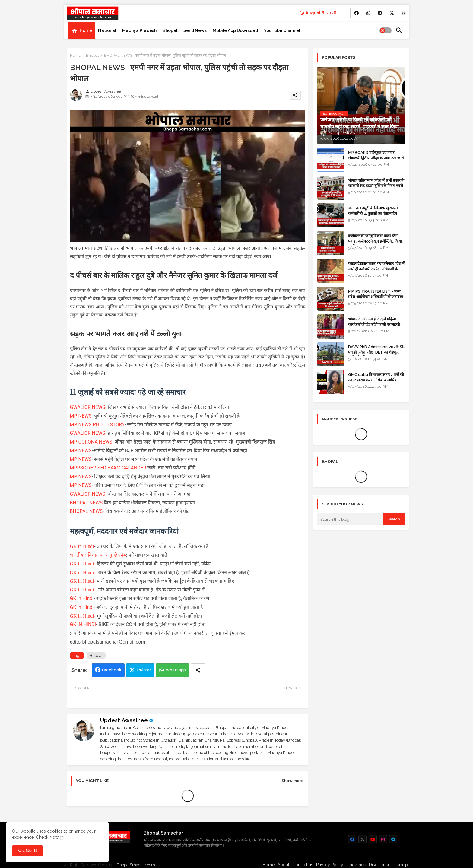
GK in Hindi (82, 546)
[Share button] (198, 670)
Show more (293, 781)
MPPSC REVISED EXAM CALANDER (108, 468)
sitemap (400, 865)
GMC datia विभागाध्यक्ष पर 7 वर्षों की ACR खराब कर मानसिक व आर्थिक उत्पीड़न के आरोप (376, 380)
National (107, 30)
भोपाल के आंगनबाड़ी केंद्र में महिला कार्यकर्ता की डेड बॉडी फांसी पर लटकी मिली (374, 324)
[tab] (82, 30)
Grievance (356, 865)
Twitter (144, 670)
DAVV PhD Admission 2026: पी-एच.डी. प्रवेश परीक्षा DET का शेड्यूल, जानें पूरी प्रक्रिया (376, 352)
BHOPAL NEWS (86, 503)
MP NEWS (81, 416)
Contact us (303, 865)
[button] (386, 30)
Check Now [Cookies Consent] (47, 837)
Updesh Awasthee (124, 720)
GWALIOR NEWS (88, 407)
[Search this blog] (350, 519)
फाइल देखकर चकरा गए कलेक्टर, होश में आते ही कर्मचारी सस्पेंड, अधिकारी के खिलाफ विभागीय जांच (376, 269)
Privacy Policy (330, 865)
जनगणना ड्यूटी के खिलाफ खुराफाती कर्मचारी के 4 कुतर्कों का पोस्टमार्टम (373, 211)
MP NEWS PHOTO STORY (97, 425)
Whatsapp (176, 670)
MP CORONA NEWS (91, 442)
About (283, 865)
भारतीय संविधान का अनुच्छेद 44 (98, 555)
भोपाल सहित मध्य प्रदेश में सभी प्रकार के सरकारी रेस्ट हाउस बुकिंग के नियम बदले (376, 183)
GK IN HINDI (83, 624)
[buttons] (356, 13)
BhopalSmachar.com (136, 865)
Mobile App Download (235, 30)
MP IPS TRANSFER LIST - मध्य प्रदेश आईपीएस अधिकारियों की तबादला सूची (376, 297)
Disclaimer (379, 865)
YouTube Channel (282, 30)
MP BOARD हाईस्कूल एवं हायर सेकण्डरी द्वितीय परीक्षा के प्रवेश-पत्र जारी (376, 155)
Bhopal (170, 30)
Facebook (112, 670)
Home (86, 30)
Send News (195, 30)
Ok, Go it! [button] (27, 851)
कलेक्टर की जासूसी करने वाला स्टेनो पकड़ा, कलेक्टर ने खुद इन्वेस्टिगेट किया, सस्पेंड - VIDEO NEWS (375, 241)
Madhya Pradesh (139, 30)
